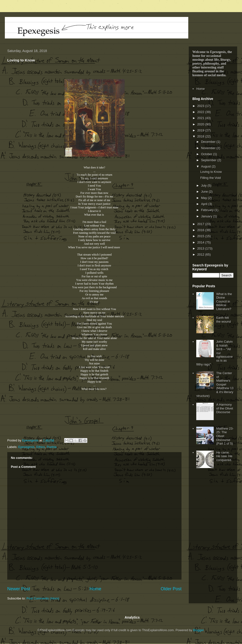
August (206, 166)
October (207, 154)
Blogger (198, 630)
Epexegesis (26, 447)
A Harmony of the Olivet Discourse (224, 408)
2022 (201, 112)
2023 (201, 106)
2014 (201, 242)
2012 (201, 254)
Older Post (171, 589)
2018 (201, 136)
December (209, 142)
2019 (201, 130)
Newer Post (19, 589)
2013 (201, 248)
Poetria (52, 447)
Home (95, 589)
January (207, 216)
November (209, 148)
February (208, 210)
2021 (201, 118)
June (205, 192)
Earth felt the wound (223, 320)
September (209, 160)
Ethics (41, 447)
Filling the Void (210, 178)
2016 (201, 230)
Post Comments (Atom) (43, 598)
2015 (201, 236)
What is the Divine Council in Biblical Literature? (224, 301)
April (205, 204)
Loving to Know (211, 172)
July (204, 186)
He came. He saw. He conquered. (224, 456)
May (204, 198)
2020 (201, 124)
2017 (201, 224)
